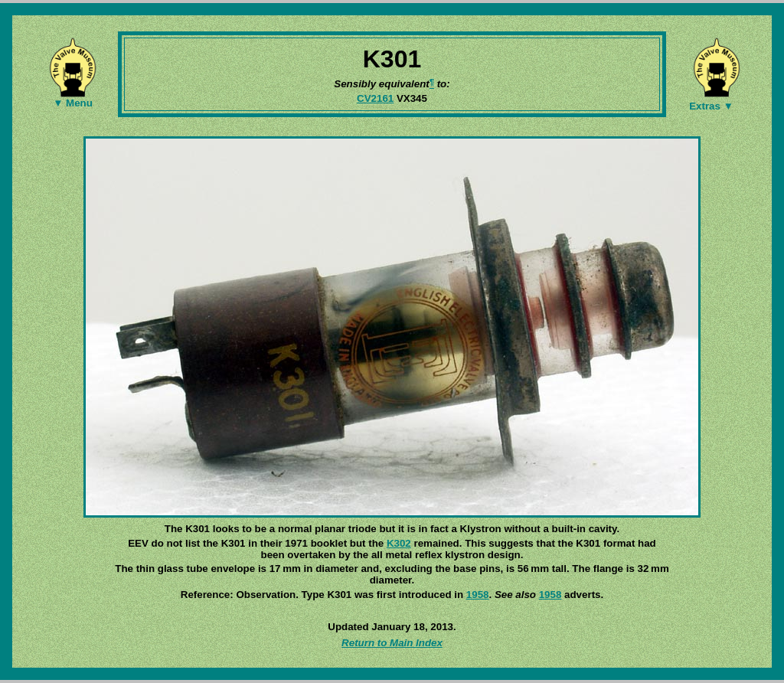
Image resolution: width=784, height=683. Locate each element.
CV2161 (375, 98)
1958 (478, 595)
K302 (399, 543)
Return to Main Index (392, 643)
